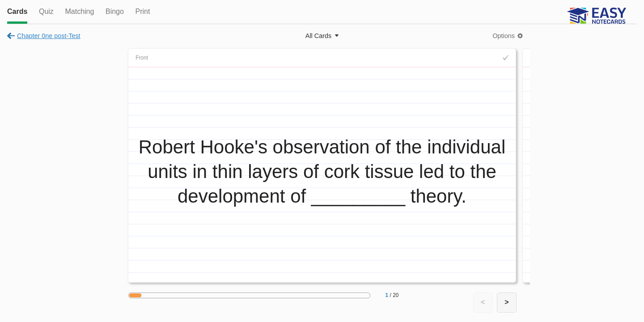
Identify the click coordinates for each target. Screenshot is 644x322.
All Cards (318, 36)
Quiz (46, 11)
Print (142, 11)
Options (504, 36)
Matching (79, 11)
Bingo (115, 11)
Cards (17, 11)
